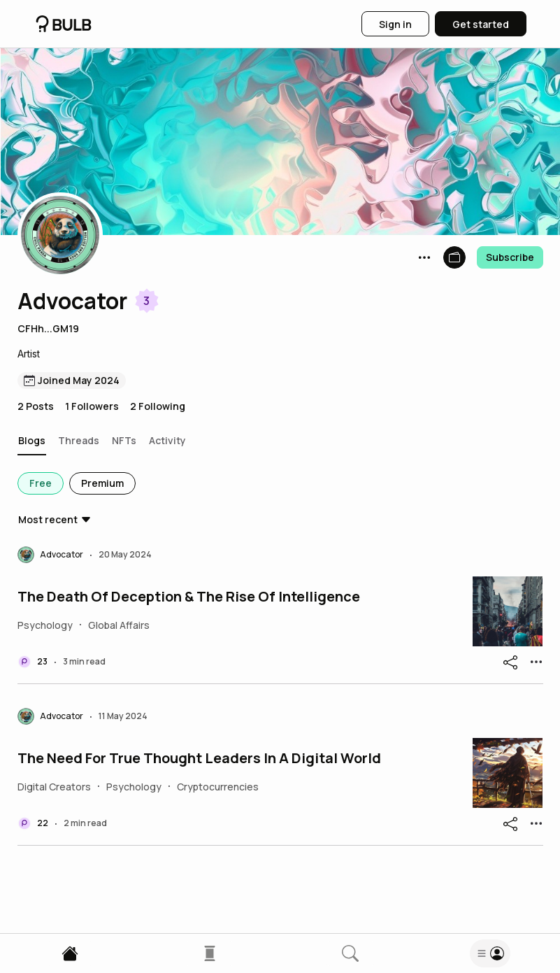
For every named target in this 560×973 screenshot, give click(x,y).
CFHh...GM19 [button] (48, 328)
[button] (60, 235)
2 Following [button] (158, 406)
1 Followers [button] (92, 406)
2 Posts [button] (36, 406)
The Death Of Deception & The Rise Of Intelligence (189, 597)
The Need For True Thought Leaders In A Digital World (199, 758)
